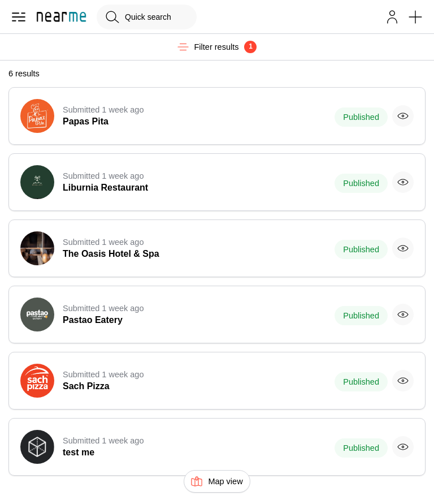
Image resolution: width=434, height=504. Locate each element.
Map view (217, 481)
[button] (392, 17)
